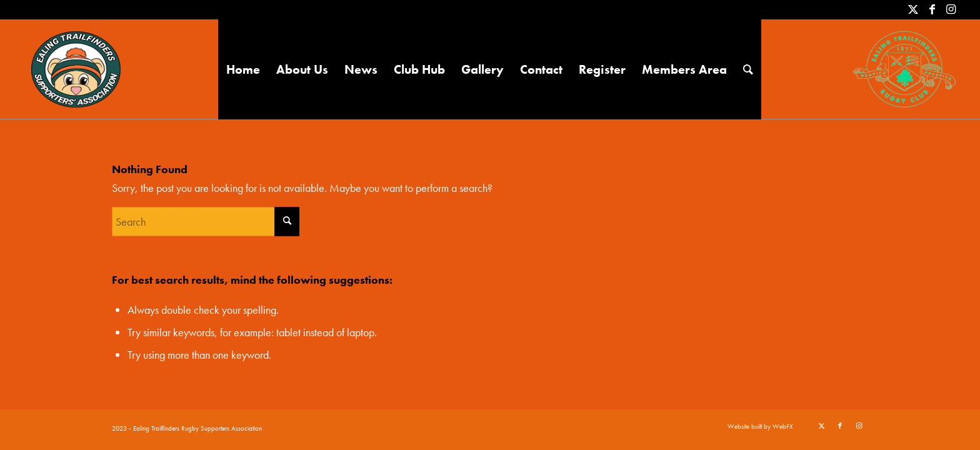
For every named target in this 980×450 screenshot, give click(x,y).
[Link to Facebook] (932, 9)
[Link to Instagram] (951, 9)
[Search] (748, 69)
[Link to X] (913, 9)
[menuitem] (243, 69)
